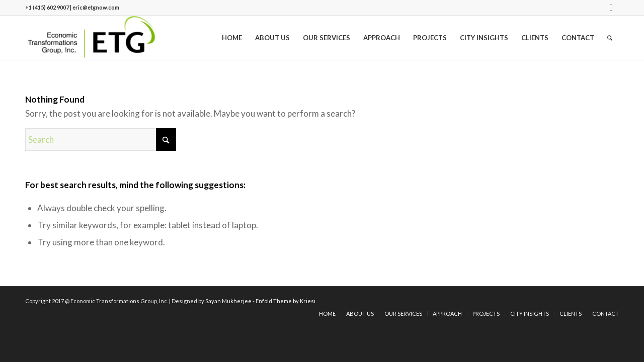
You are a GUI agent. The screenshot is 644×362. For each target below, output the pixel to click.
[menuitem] (232, 38)
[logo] (92, 38)
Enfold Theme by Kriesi (286, 301)
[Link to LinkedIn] (611, 8)
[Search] (610, 38)
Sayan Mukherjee (228, 301)
